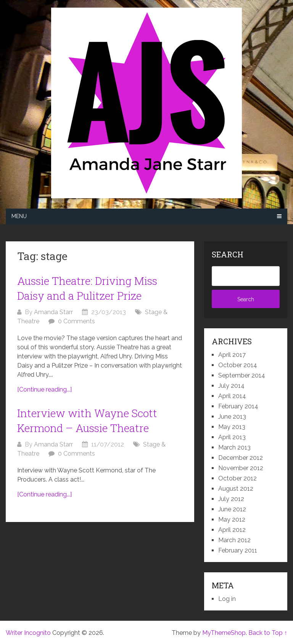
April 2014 (232, 396)
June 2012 (232, 509)
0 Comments (76, 321)
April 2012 (232, 530)
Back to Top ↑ (268, 633)
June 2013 (232, 417)
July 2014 (231, 386)
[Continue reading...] (44, 389)
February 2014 (238, 406)
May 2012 (232, 520)
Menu (19, 216)
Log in (227, 599)
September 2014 (242, 375)
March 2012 (234, 540)
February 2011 (238, 550)
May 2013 (232, 427)
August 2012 (236, 489)
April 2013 (232, 437)
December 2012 (241, 458)
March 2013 (234, 447)
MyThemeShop (224, 633)
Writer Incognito (28, 633)
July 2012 (231, 499)
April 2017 (232, 355)
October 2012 (237, 478)
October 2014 (238, 365)
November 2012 (241, 468)
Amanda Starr (53, 312)
